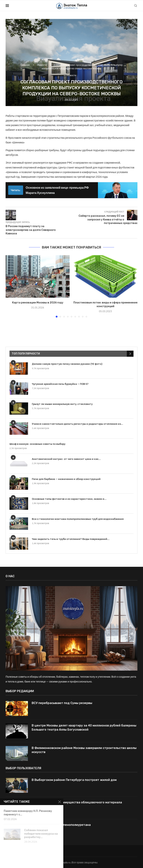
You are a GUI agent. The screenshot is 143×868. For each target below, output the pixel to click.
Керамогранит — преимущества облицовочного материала (77, 802)
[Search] (136, 6)
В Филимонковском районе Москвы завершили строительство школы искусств (84, 750)
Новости (42, 65)
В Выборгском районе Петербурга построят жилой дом (74, 780)
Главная (25, 65)
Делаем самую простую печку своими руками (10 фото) (67, 364)
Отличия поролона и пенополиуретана (61, 825)
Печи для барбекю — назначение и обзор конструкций (66, 479)
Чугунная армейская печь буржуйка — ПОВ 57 (60, 384)
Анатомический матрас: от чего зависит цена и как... (66, 459)
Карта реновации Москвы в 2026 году (38, 303)
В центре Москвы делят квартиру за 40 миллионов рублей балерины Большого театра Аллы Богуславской (84, 728)
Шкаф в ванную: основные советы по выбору (37, 444)
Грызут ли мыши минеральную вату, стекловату (62, 404)
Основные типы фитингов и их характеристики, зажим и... (69, 499)
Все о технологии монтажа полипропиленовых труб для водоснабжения (78, 519)
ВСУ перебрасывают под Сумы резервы (62, 703)
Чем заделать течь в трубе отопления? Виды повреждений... (71, 539)
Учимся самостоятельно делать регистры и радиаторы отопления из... (77, 424)
